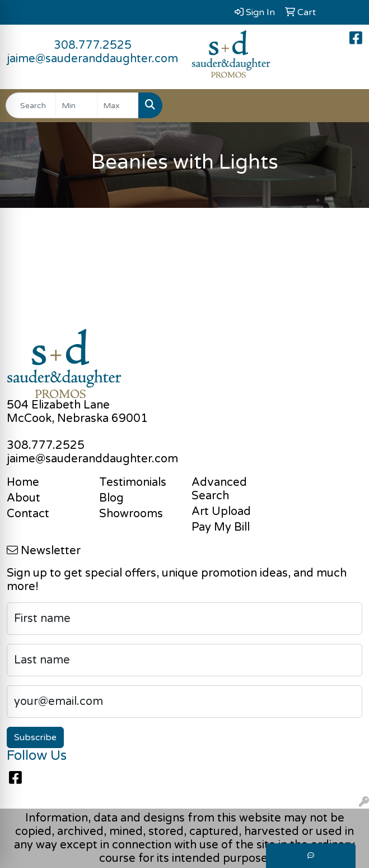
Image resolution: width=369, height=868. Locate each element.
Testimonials (133, 482)
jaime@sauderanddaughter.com (92, 59)
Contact (28, 514)
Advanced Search (219, 489)
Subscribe (35, 737)
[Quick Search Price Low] (76, 105)
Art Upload (221, 512)
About (24, 498)
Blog (111, 498)
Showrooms (131, 514)
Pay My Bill (221, 527)
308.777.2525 (93, 45)
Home (23, 482)
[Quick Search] (31, 105)
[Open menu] (347, 105)
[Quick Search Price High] (118, 105)
